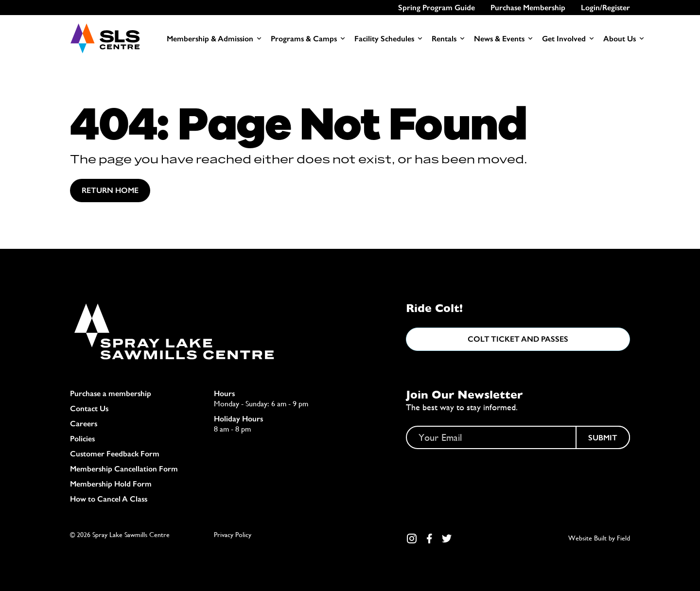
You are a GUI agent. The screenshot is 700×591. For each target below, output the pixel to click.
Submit (603, 438)
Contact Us (89, 408)
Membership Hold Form (111, 484)
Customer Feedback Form (115, 454)
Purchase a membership (111, 393)
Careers (84, 424)
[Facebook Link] (429, 539)
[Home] (105, 38)
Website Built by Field (599, 538)
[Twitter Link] (447, 539)
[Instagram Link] (412, 539)
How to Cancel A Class (109, 499)
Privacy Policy (233, 535)
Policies (82, 439)
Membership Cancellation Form (124, 469)
